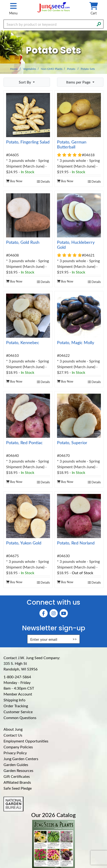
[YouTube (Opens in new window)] (64, 613)
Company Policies (18, 747)
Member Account (18, 694)
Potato (71, 69)
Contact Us (13, 735)
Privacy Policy (15, 753)
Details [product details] (43, 181)
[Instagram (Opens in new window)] (54, 613)
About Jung (13, 729)
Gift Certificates (17, 776)
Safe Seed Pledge (18, 788)
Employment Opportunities (26, 741)
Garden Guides (16, 765)
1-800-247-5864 (17, 677)
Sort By (25, 82)
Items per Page (79, 82)
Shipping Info (14, 700)
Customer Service (18, 712)
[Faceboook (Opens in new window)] (44, 613)
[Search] (99, 24)
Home (14, 69)
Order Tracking (16, 706)
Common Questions (20, 718)
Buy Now (14, 181)
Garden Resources (18, 770)
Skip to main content (0, 0)
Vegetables (30, 69)
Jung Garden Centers (21, 759)
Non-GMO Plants (52, 69)
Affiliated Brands (17, 782)
